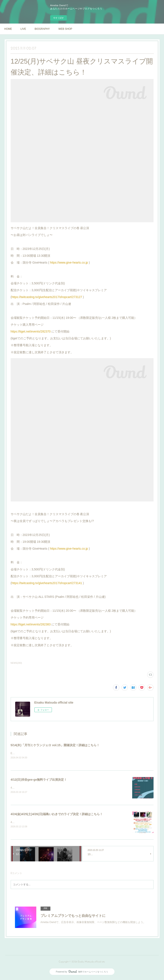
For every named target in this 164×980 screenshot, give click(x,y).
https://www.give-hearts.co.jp (69, 263)
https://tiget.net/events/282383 (31, 624)
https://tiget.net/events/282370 (31, 331)
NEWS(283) (16, 663)
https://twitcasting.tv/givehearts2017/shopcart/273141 (47, 583)
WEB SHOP (65, 29)
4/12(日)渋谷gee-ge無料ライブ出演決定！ (39, 780)
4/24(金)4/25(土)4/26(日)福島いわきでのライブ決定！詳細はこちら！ (57, 815)
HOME (8, 29)
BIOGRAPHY (42, 29)
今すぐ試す (59, 18)
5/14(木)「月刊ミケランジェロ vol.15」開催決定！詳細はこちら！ (55, 745)
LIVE (23, 29)
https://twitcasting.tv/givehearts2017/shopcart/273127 (47, 297)
